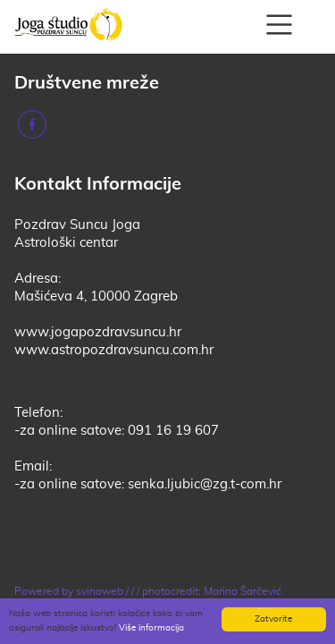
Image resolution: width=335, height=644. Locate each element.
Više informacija (151, 628)
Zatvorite (273, 619)
